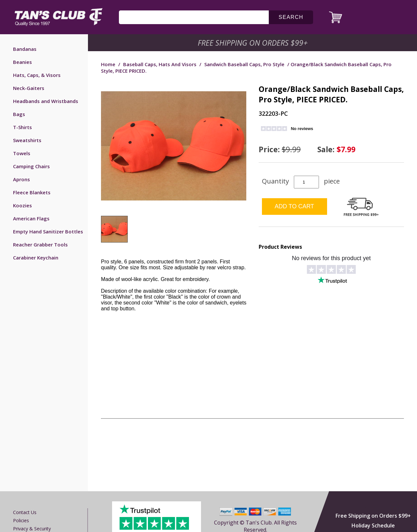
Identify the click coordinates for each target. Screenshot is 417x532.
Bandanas (25, 49)
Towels (22, 153)
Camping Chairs (31, 166)
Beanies (22, 62)
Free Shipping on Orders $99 (253, 43)
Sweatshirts (27, 140)
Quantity (275, 181)
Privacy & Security (32, 529)
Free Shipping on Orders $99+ (373, 516)
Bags (19, 114)
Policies (21, 520)
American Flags (31, 218)
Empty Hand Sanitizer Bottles (48, 231)
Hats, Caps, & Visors (37, 75)
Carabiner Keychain (36, 258)
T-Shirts (22, 127)
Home (108, 64)
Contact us (25, 512)
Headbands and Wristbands (46, 101)
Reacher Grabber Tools (40, 244)
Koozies (22, 205)
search (291, 17)
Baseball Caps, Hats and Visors (160, 64)
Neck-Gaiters (29, 88)
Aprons (22, 179)
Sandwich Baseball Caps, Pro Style (244, 64)
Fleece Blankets (32, 192)
